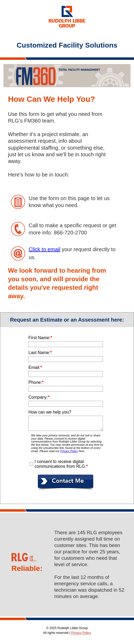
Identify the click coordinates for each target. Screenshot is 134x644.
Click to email (45, 249)
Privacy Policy (81, 633)
